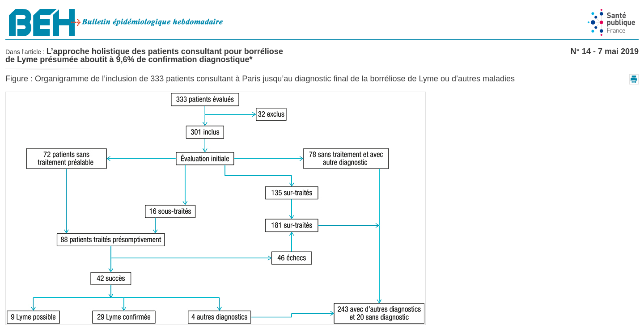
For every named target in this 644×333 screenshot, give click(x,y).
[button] (634, 79)
